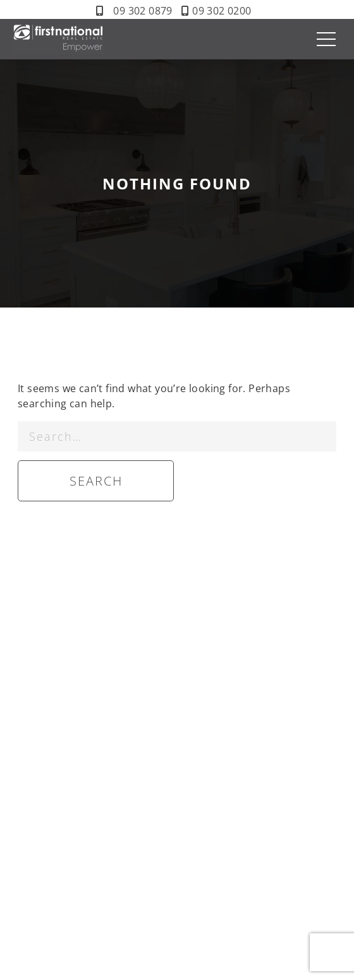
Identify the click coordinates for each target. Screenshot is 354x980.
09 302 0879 (143, 11)
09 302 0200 (222, 11)
